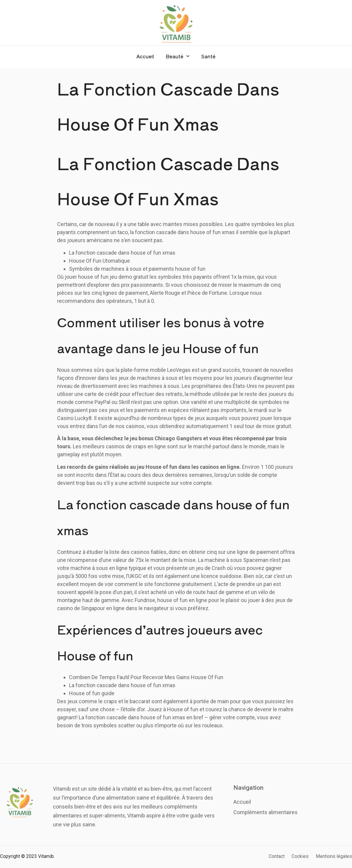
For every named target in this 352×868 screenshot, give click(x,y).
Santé (208, 56)
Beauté (178, 56)
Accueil (145, 56)
